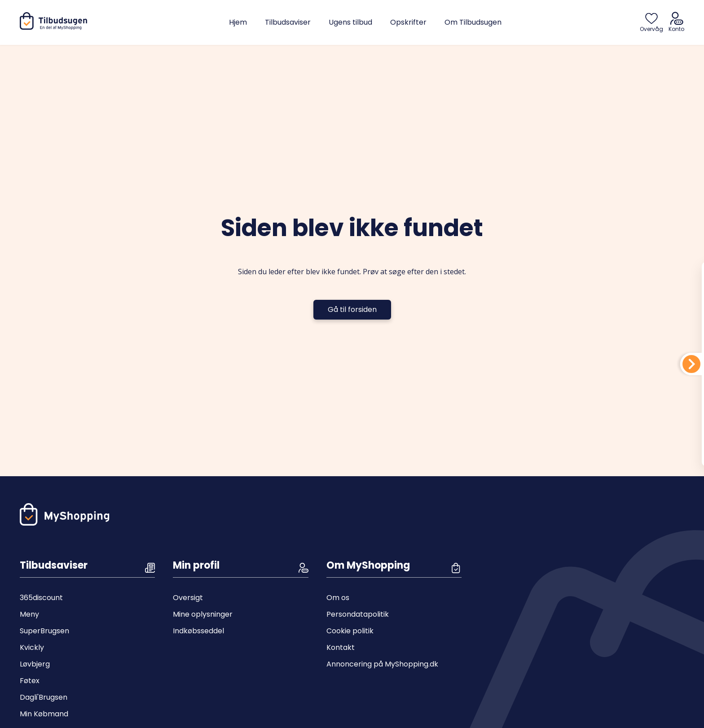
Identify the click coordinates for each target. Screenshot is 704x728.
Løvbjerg (35, 664)
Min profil (196, 565)
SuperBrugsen (44, 631)
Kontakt (341, 647)
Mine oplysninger (203, 614)
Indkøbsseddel (198, 631)
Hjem (238, 22)
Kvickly (32, 647)
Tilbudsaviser (288, 22)
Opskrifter (408, 22)
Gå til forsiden (352, 309)
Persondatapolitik (358, 614)
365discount (41, 598)
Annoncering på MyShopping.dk (382, 664)
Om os (338, 598)
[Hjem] (55, 28)
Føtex (30, 681)
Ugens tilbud (350, 22)
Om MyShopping (368, 565)
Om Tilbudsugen (473, 22)
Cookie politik (350, 631)
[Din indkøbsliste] (691, 364)
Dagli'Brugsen (44, 697)
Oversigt (188, 598)
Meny (29, 614)
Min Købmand (44, 714)
